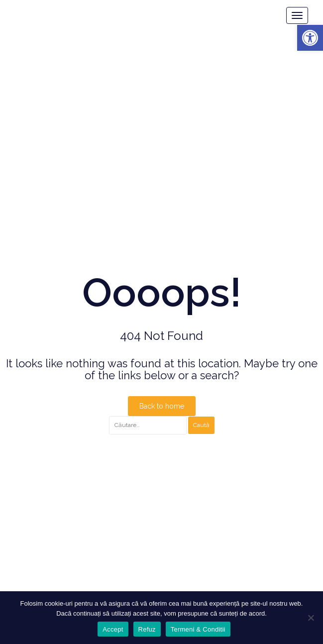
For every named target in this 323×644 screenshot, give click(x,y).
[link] (310, 38)
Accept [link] (113, 629)
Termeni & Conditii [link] (198, 629)
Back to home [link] (162, 406)
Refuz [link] (147, 629)
